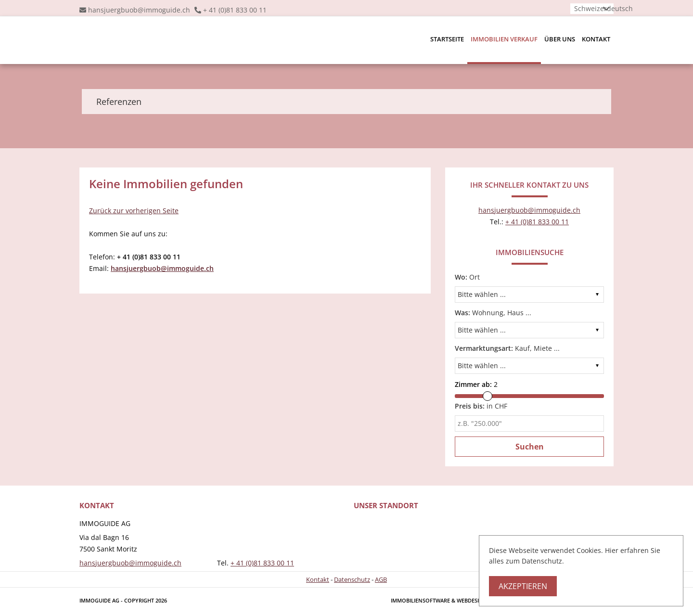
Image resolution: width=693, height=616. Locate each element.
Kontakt (596, 39)
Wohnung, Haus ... (493, 313)
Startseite (447, 39)
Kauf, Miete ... (507, 348)
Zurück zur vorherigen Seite (134, 211)
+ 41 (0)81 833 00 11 (235, 10)
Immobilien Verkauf (504, 39)
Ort (467, 277)
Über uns (560, 39)
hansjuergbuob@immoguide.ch (139, 10)
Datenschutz (352, 579)
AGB (381, 579)
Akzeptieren (523, 586)
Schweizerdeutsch (603, 8)
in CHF (481, 406)
